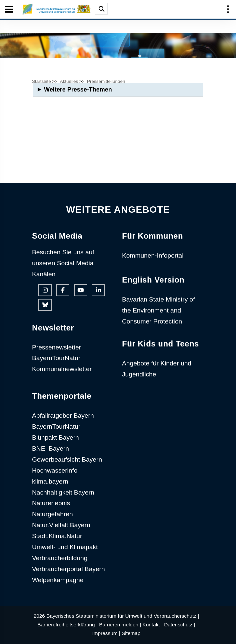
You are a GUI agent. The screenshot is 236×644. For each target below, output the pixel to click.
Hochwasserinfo (55, 470)
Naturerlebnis (51, 503)
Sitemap (131, 633)
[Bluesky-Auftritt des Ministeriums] (45, 305)
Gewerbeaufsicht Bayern (67, 459)
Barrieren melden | (120, 625)
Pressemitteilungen (106, 81)
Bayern (50, 448)
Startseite (41, 81)
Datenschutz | (180, 625)
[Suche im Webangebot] (101, 9)
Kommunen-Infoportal (153, 255)
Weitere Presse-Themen (78, 90)
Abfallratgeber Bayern (63, 416)
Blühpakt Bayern (55, 437)
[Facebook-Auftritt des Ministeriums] (63, 290)
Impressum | (106, 633)
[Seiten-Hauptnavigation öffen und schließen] (9, 9)
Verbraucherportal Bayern (68, 569)
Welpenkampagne (58, 580)
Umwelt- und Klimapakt (65, 547)
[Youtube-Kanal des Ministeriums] (81, 290)
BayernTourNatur (56, 358)
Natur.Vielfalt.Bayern (61, 525)
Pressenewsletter (56, 347)
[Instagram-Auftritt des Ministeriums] (45, 290)
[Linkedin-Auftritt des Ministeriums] (98, 290)
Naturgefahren (52, 514)
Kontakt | (153, 625)
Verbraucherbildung (60, 558)
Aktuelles (69, 81)
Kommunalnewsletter (62, 369)
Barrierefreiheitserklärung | (67, 625)
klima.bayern (50, 481)
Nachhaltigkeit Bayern (63, 492)
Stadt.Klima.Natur (57, 536)
